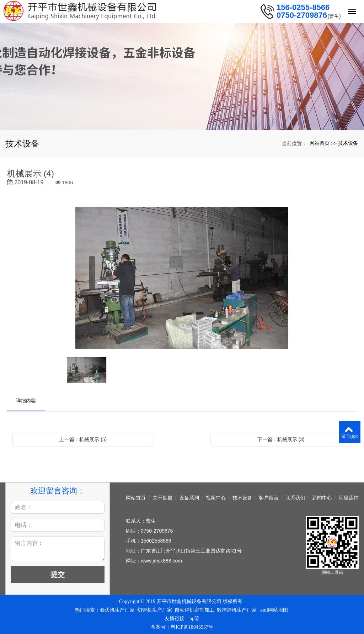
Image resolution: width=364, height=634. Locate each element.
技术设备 (348, 143)
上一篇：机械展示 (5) (83, 439)
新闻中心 (322, 498)
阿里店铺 (349, 498)
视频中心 (216, 498)
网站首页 (320, 143)
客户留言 (269, 498)
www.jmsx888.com (161, 561)
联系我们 (295, 498)
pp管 (194, 619)
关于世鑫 (162, 498)
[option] (182, 278)
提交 (58, 575)
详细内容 (26, 401)
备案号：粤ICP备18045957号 (182, 627)
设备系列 (189, 498)
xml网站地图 (274, 610)
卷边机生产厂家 (117, 610)
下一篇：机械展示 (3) (281, 439)
